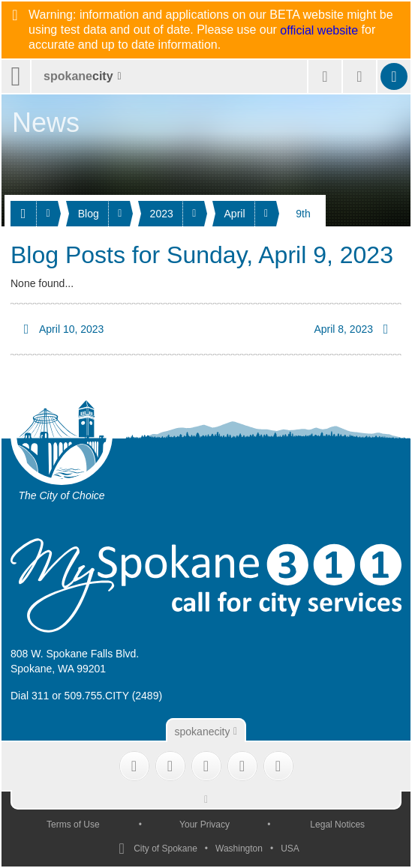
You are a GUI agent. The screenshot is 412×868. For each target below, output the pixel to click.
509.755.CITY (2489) (114, 696)
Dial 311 (30, 696)
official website (319, 31)
